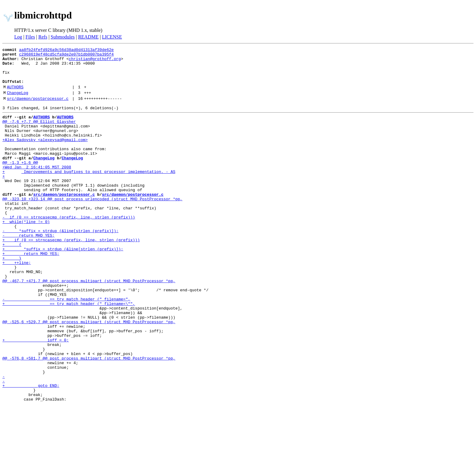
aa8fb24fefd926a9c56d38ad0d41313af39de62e (66, 50)
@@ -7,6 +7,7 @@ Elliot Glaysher (39, 134)
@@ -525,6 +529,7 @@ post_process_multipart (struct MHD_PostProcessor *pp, (89, 374)
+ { (12, 282)
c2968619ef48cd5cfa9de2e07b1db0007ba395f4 (66, 56)
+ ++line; (17, 303)
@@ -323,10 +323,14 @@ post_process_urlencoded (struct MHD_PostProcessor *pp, (92, 227)
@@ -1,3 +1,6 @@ (20, 183)
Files (30, 37)
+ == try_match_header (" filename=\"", (69, 353)
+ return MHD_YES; (31, 293)
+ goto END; (31, 451)
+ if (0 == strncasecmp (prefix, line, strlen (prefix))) (71, 276)
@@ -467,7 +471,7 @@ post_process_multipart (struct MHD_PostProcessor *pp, (89, 325)
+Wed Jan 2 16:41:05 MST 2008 (37, 189)
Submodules (63, 37)
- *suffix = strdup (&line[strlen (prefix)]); (60, 265)
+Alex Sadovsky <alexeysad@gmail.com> (45, 156)
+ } (12, 298)
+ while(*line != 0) (26, 254)
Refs (43, 37)
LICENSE (112, 37)
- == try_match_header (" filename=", (66, 347)
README (88, 37)
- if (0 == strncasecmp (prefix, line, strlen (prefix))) (69, 249)
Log (18, 37)
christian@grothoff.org (95, 61)
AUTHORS (15, 95)
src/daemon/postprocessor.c (38, 108)
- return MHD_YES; (29, 271)
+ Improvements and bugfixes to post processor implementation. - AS (89, 194)
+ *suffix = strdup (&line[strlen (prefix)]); (63, 287)
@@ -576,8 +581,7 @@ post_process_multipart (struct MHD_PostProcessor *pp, (89, 418)
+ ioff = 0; (36, 396)
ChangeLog (18, 102)
